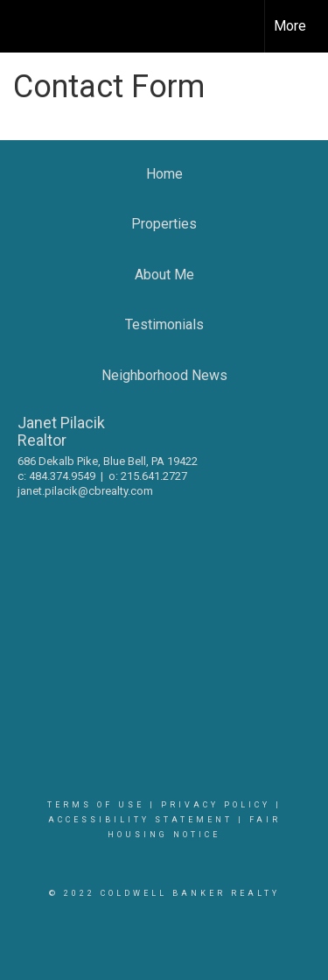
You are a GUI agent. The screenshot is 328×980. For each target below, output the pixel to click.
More (290, 26)
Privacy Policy (216, 805)
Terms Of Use (96, 805)
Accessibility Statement (140, 820)
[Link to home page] (29, 26)
